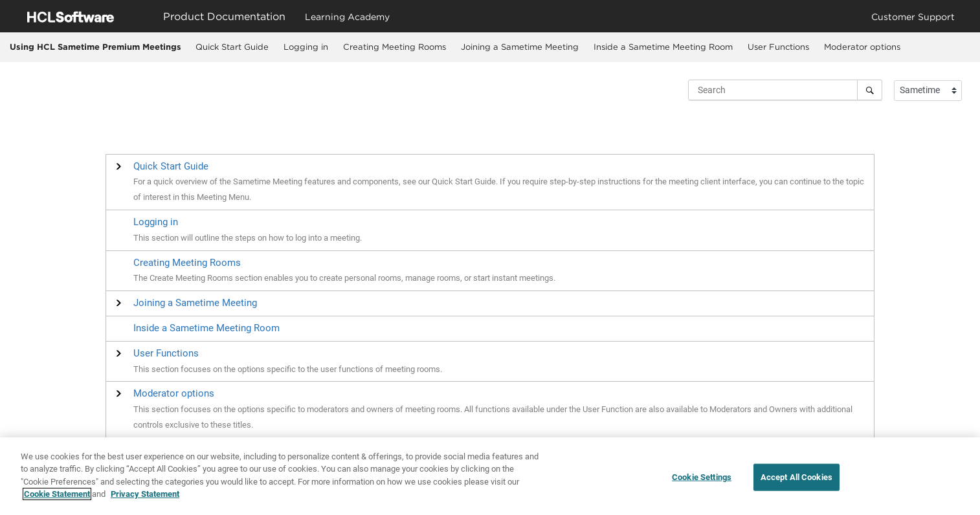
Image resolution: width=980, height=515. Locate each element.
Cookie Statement (57, 499)
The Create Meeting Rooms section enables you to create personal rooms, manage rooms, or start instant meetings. (344, 278)
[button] (171, 166)
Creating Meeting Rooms (395, 47)
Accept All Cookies (796, 481)
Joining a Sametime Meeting (520, 47)
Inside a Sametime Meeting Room (663, 47)
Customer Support (913, 16)
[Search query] (785, 90)
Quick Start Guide (232, 47)
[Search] (870, 90)
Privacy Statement (145, 499)
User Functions (778, 47)
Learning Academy (347, 16)
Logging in (306, 47)
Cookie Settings (702, 481)
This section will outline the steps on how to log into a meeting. (248, 238)
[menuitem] (232, 47)
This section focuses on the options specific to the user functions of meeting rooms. (288, 369)
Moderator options (862, 47)
